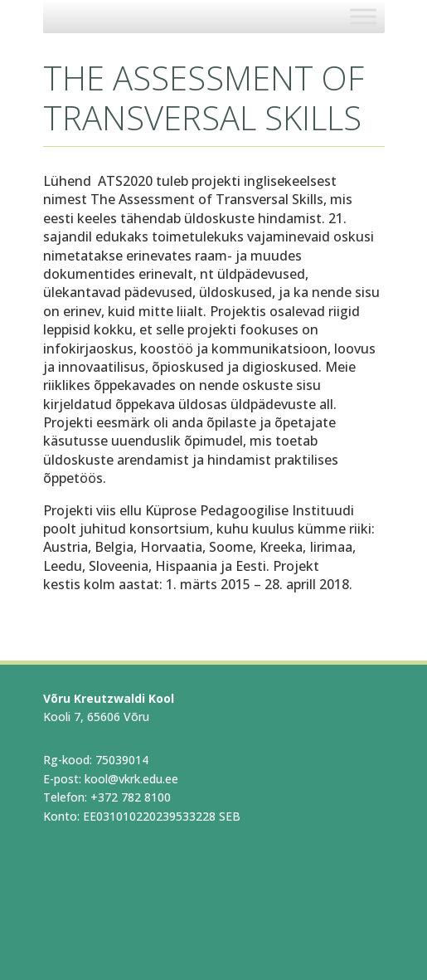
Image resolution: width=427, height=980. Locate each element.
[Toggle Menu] (363, 16)
